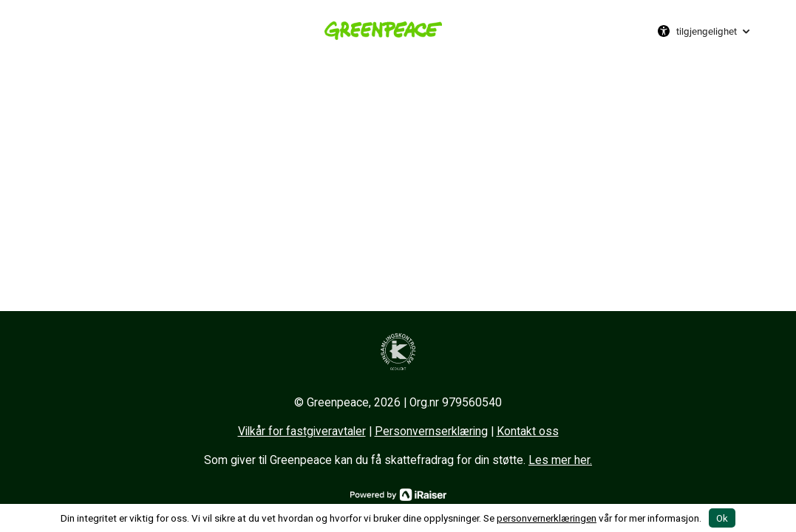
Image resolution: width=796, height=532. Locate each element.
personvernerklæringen (547, 518)
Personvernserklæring (431, 432)
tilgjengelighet (707, 31)
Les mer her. (560, 460)
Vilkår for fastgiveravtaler (302, 432)
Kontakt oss (528, 432)
